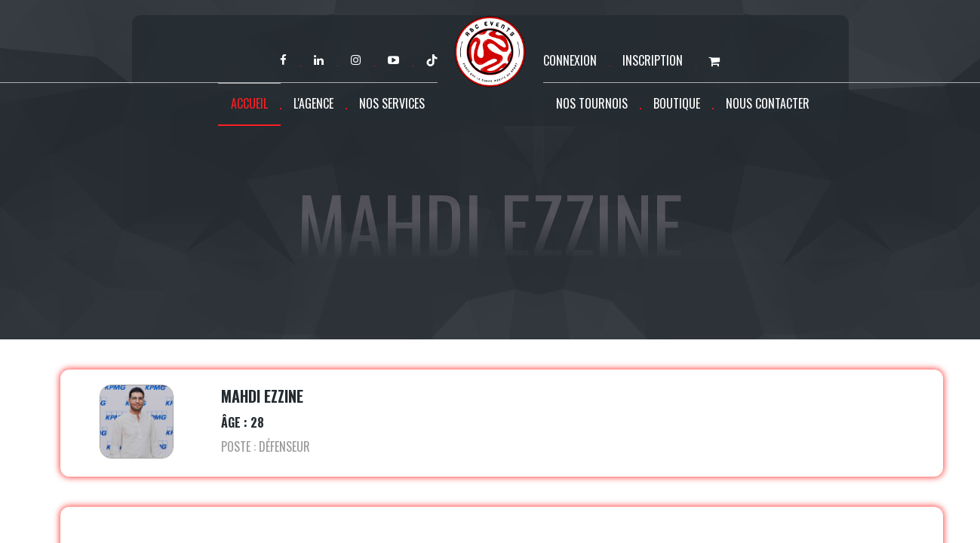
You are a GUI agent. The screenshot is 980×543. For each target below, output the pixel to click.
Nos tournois (592, 103)
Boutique (677, 103)
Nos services (392, 103)
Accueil (249, 103)
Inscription (653, 60)
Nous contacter (768, 103)
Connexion (570, 60)
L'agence (313, 103)
